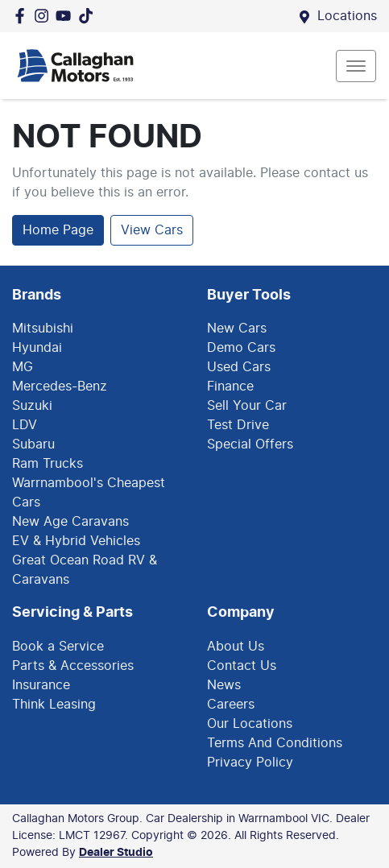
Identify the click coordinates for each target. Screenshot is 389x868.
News (224, 685)
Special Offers (250, 444)
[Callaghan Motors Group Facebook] (23, 16)
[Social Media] (89, 16)
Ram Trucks (48, 464)
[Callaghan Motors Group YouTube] (66, 16)
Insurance (41, 685)
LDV (25, 425)
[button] (356, 66)
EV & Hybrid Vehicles (76, 541)
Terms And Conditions (275, 743)
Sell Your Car (247, 406)
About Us (236, 647)
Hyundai (37, 348)
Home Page (58, 230)
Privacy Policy (250, 763)
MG (23, 367)
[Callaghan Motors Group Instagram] (45, 16)
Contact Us (242, 666)
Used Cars (239, 367)
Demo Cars (241, 348)
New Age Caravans (70, 522)
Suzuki (32, 406)
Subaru (33, 444)
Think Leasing (54, 705)
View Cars (152, 230)
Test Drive (238, 425)
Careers (231, 705)
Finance (230, 386)
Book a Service (58, 647)
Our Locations (250, 724)
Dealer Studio (116, 853)
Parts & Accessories (73, 666)
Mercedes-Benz (60, 386)
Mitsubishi (43, 329)
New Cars (237, 329)
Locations (347, 16)
